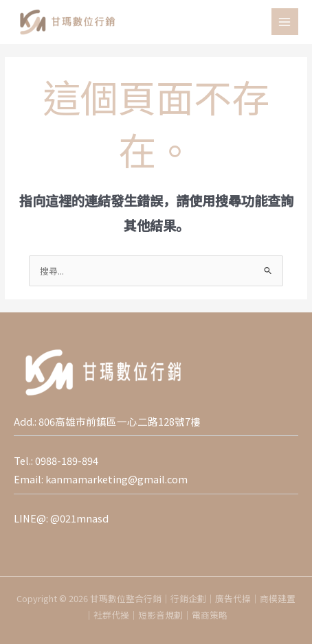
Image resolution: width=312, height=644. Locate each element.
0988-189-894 (67, 460)
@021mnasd (79, 518)
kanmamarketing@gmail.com (116, 479)
